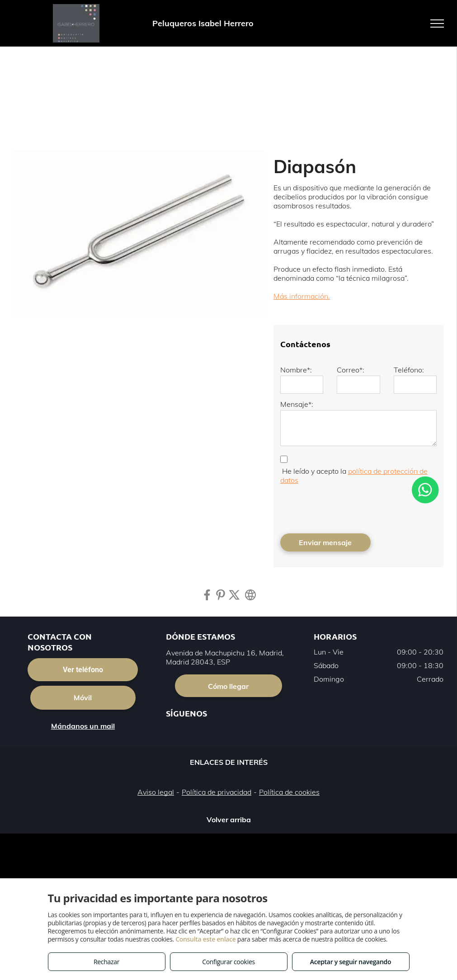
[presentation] (349, 507)
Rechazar (106, 962)
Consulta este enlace (205, 939)
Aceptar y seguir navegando (351, 962)
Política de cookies (289, 792)
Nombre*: (296, 370)
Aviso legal (156, 792)
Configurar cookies (228, 962)
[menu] (437, 24)
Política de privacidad (217, 792)
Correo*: (351, 370)
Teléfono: (409, 370)
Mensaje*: (297, 404)
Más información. (302, 296)
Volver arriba (229, 820)
